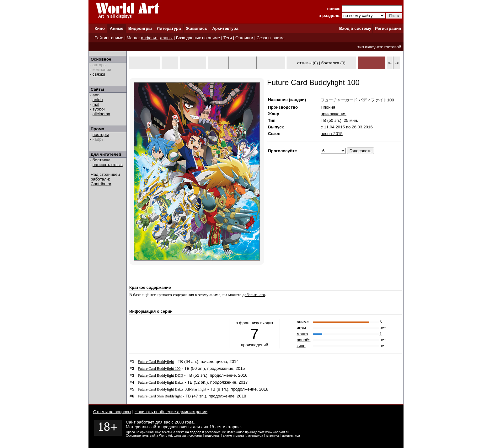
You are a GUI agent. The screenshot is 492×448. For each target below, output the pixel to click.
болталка (102, 160)
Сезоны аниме (271, 38)
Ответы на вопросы (112, 412)
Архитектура (225, 28)
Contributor (101, 184)
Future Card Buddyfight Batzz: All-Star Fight (172, 389)
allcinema (101, 114)
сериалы (196, 436)
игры (301, 328)
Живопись (196, 28)
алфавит (149, 38)
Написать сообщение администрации (171, 412)
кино (301, 346)
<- (390, 63)
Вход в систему (355, 28)
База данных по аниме (198, 38)
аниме (303, 322)
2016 (368, 127)
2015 (340, 127)
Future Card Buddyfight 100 (159, 369)
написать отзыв (108, 165)
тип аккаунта (370, 47)
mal (96, 104)
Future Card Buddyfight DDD (160, 375)
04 (332, 127)
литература (255, 436)
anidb (98, 100)
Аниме (117, 28)
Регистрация (388, 28)
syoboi (99, 109)
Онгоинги (244, 38)
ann (96, 95)
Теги (228, 38)
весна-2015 (332, 134)
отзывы (304, 63)
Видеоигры (140, 28)
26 (354, 127)
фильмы (180, 436)
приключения (334, 114)
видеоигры (212, 436)
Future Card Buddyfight (156, 362)
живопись (273, 436)
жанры (166, 38)
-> (397, 63)
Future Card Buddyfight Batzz (161, 382)
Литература (169, 28)
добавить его (254, 295)
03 (360, 127)
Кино (100, 28)
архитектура (291, 436)
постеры (101, 135)
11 (326, 127)
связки (99, 74)
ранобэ (303, 340)
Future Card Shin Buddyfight (160, 396)
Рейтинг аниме (109, 38)
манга (302, 334)
